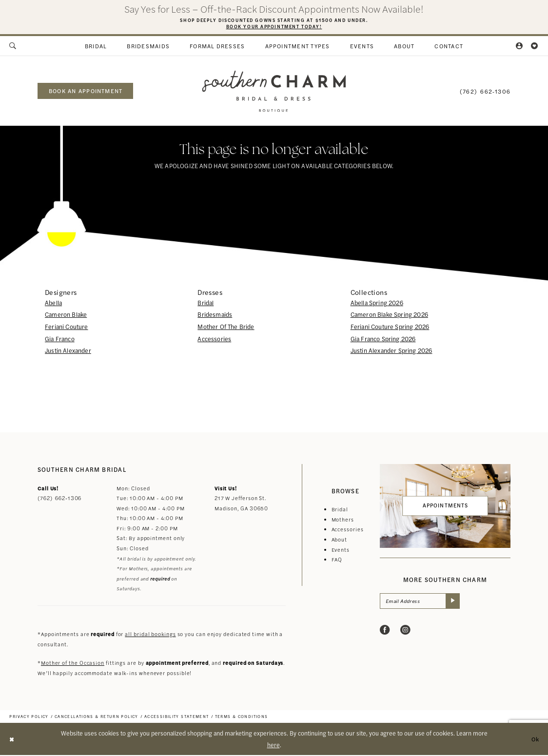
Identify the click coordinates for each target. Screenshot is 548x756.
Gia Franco (60, 339)
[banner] (274, 92)
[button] (520, 47)
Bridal (205, 303)
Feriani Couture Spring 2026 (390, 328)
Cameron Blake (66, 315)
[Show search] (13, 47)
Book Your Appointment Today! (274, 26)
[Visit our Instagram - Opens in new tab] (405, 631)
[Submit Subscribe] (456, 602)
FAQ (337, 560)
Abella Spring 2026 (377, 303)
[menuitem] (13, 47)
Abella (53, 303)
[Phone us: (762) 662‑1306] (485, 91)
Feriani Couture (67, 328)
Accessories (214, 339)
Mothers (343, 520)
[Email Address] (422, 602)
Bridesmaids (215, 315)
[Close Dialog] (12, 740)
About (340, 540)
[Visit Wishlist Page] (535, 47)
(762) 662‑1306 (59, 499)
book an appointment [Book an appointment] (86, 92)
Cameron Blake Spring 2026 (389, 315)
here (274, 746)
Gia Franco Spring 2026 (383, 339)
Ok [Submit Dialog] (535, 740)
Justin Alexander (68, 351)
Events (341, 550)
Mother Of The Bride (226, 328)
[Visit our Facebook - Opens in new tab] (385, 631)
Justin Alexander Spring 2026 (391, 351)
